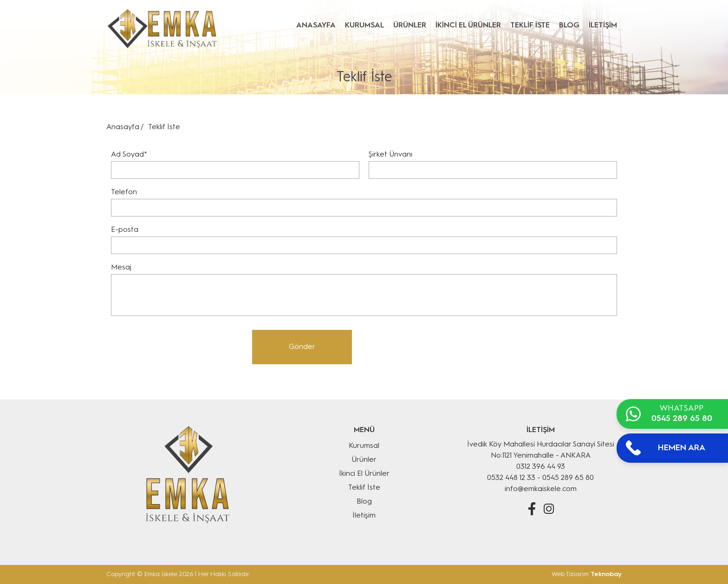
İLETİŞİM (603, 26)
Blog (364, 502)
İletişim (364, 516)
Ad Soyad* (129, 155)
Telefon (124, 192)
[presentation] (177, 348)
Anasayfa (123, 127)
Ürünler (364, 460)
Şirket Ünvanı (390, 155)
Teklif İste (364, 488)
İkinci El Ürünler (364, 474)
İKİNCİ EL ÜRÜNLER (468, 26)
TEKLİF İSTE (530, 26)
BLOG (569, 26)
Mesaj (121, 268)
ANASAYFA (316, 26)
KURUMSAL (364, 26)
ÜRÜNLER (410, 26)
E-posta (125, 230)
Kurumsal (364, 446)
